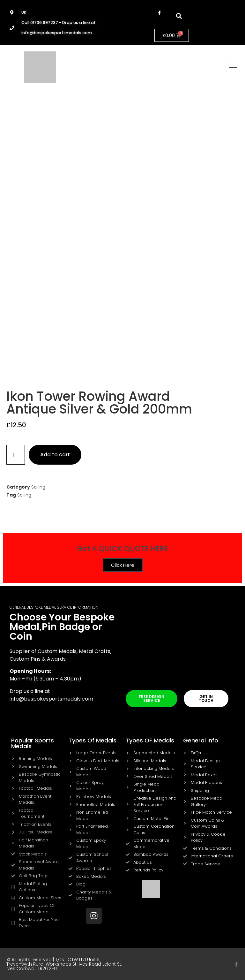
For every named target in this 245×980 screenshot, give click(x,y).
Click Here (123, 565)
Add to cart (55, 455)
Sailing (38, 487)
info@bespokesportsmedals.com (51, 699)
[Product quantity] (16, 455)
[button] (179, 16)
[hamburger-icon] (233, 68)
